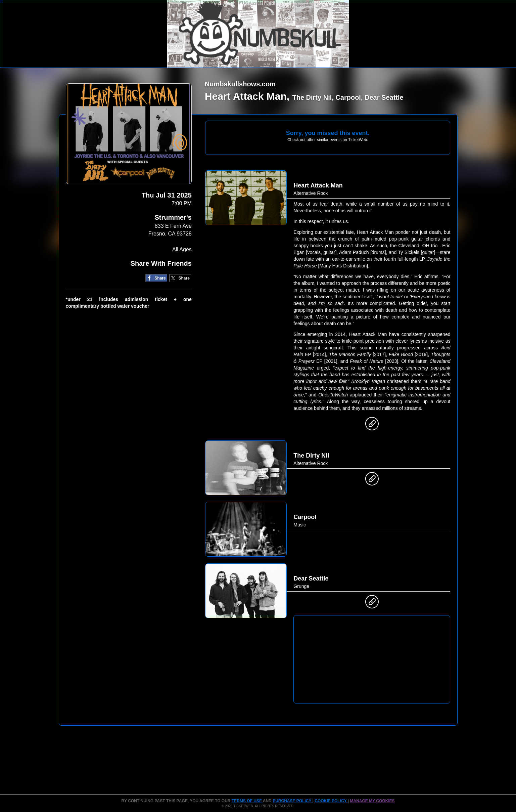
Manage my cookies (372, 801)
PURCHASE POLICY (292, 801)
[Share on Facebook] (157, 278)
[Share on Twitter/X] (180, 278)
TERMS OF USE (247, 801)
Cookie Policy (331, 801)
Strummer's (173, 217)
